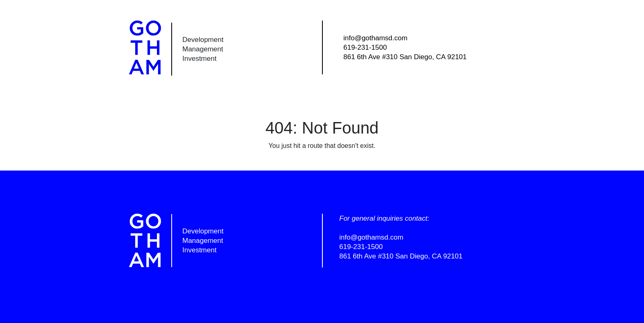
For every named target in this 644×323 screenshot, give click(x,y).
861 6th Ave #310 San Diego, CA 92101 (405, 57)
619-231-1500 (365, 47)
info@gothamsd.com (375, 38)
